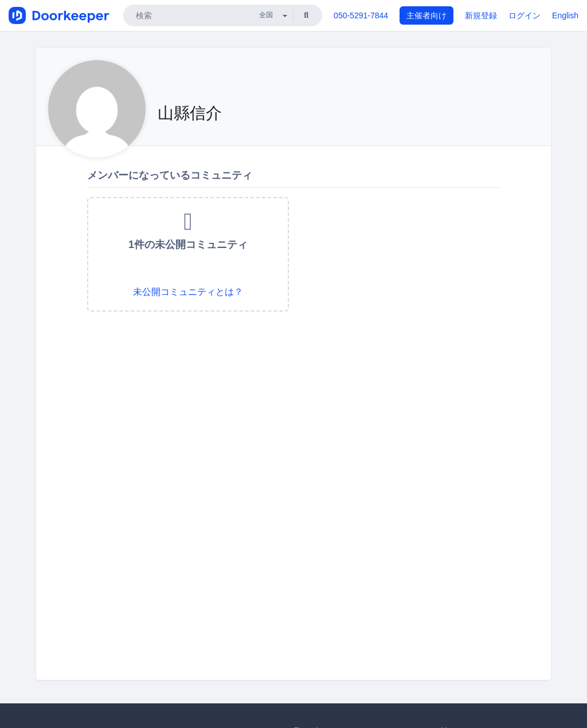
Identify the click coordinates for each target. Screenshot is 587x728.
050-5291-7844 (361, 15)
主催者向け (426, 15)
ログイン (525, 15)
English (565, 15)
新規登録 (481, 15)
